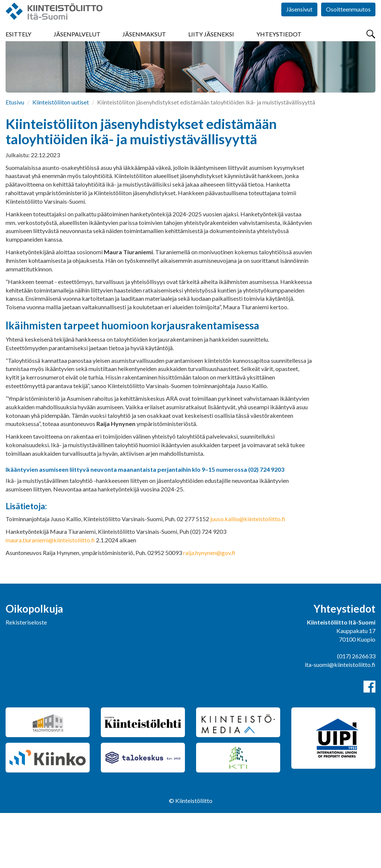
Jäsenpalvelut (77, 44)
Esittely (18, 44)
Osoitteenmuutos (348, 22)
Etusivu (15, 157)
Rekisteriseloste (26, 677)
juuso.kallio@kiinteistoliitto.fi (248, 574)
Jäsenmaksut (144, 44)
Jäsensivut (299, 22)
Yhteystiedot (279, 44)
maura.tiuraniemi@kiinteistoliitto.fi (50, 595)
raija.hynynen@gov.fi (209, 608)
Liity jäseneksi (211, 44)
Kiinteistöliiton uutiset (61, 157)
